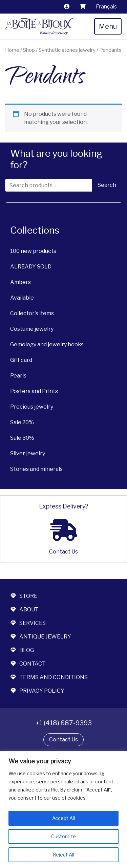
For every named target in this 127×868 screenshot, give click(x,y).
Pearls (18, 376)
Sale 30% (22, 438)
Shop (29, 50)
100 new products (33, 251)
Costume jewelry (32, 329)
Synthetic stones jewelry (67, 50)
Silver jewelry (28, 453)
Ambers (20, 282)
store (24, 596)
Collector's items (32, 313)
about (25, 610)
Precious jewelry (32, 407)
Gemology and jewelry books (47, 344)
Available (22, 298)
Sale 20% (22, 422)
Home (12, 50)
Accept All (63, 818)
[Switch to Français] (106, 7)
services (28, 623)
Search (107, 185)
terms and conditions (49, 677)
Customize (63, 836)
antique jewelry (41, 637)
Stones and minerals (36, 469)
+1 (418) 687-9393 (64, 723)
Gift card (21, 360)
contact (28, 664)
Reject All (63, 855)
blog (22, 650)
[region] (63, 810)
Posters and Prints (34, 391)
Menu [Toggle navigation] (108, 26)
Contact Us (63, 740)
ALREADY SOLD (31, 267)
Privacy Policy (37, 691)
